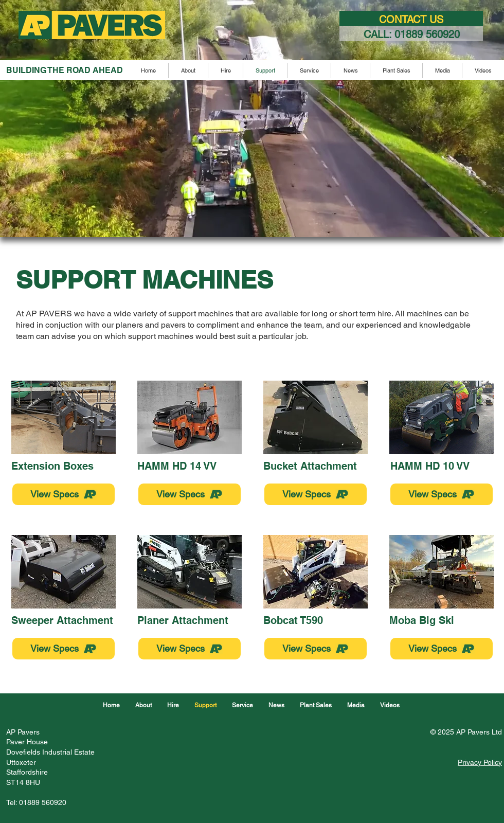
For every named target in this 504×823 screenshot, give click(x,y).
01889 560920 (427, 34)
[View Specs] (64, 494)
